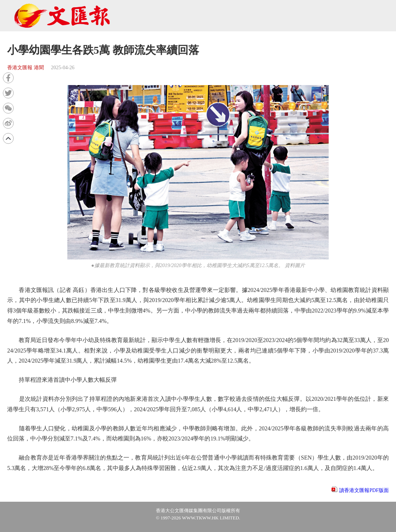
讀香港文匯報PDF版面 (364, 490)
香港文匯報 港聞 (26, 68)
